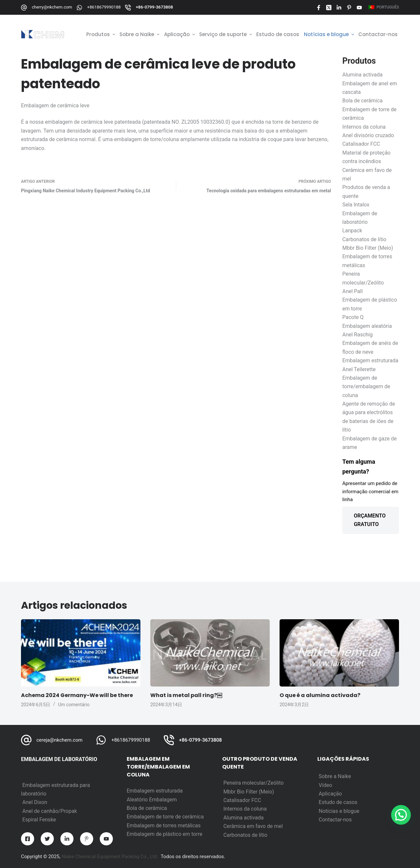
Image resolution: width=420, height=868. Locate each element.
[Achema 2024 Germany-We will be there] (81, 653)
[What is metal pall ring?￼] (210, 653)
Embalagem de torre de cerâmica (165, 817)
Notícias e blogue (339, 811)
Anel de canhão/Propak (50, 811)
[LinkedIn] (339, 8)
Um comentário (74, 705)
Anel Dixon (35, 802)
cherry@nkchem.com (52, 7)
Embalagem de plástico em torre (165, 834)
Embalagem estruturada (155, 791)
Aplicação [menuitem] (180, 34)
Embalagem (163, 800)
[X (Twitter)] (329, 8)
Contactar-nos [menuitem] (378, 34)
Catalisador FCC (242, 800)
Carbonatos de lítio (245, 835)
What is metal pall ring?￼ (186, 695)
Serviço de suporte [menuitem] (226, 34)
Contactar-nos (335, 820)
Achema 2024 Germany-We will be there (77, 695)
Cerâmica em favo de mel (253, 826)
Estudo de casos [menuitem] (278, 34)
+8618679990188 (104, 7)
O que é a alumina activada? (320, 695)
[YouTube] (359, 8)
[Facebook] (319, 8)
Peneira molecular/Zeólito (254, 783)
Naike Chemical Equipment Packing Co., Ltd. (110, 857)
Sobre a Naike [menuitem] (140, 34)
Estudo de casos (338, 802)
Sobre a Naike (335, 776)
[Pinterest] (349, 8)
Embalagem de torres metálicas (164, 826)
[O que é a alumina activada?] (339, 653)
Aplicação (330, 794)
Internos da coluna (245, 809)
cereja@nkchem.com (59, 740)
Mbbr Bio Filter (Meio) (249, 792)
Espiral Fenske (39, 820)
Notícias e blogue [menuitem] (330, 34)
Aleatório (138, 800)
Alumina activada (244, 818)
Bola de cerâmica (147, 808)
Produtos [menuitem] (101, 34)
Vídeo (325, 785)
